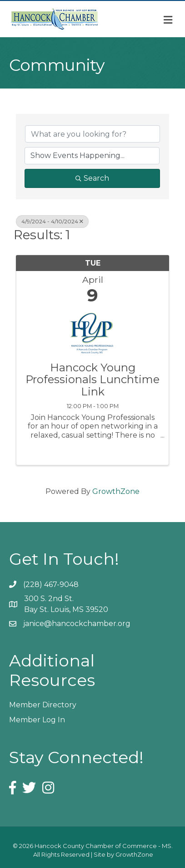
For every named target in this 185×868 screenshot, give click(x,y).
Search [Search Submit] (92, 178)
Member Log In (37, 720)
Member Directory (43, 705)
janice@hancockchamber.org (77, 624)
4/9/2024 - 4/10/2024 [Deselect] (52, 221)
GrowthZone (116, 491)
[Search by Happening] (92, 156)
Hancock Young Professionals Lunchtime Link (92, 380)
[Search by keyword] (92, 134)
